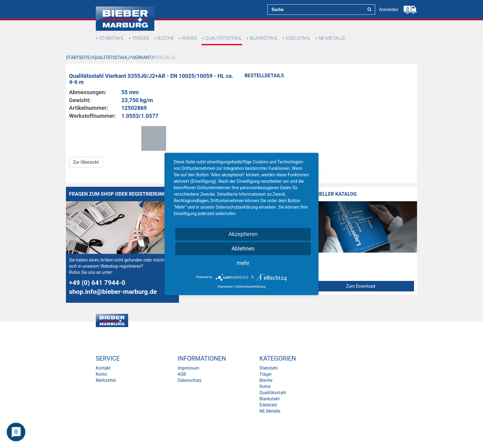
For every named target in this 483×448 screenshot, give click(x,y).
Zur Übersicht (86, 162)
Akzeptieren (243, 234)
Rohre (190, 38)
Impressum (188, 368)
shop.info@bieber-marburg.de (113, 292)
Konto (101, 374)
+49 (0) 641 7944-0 (97, 283)
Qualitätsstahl (224, 38)
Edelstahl (298, 38)
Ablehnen (243, 248)
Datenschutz (189, 380)
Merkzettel (106, 380)
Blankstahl (264, 38)
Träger (141, 38)
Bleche (166, 38)
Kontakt (103, 368)
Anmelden (389, 10)
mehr (243, 263)
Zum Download (361, 286)
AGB (182, 374)
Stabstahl (112, 38)
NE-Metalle (332, 38)
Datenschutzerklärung (250, 287)
